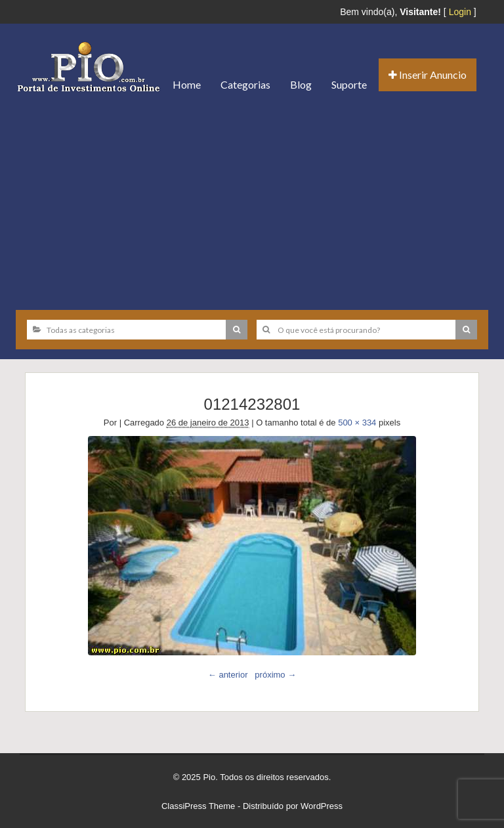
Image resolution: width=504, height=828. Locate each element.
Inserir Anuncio (428, 75)
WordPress (322, 806)
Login (460, 12)
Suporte (349, 84)
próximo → (275, 675)
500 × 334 (357, 423)
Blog (301, 84)
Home (187, 84)
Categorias (245, 84)
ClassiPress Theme (198, 806)
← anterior (228, 675)
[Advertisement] (252, 202)
